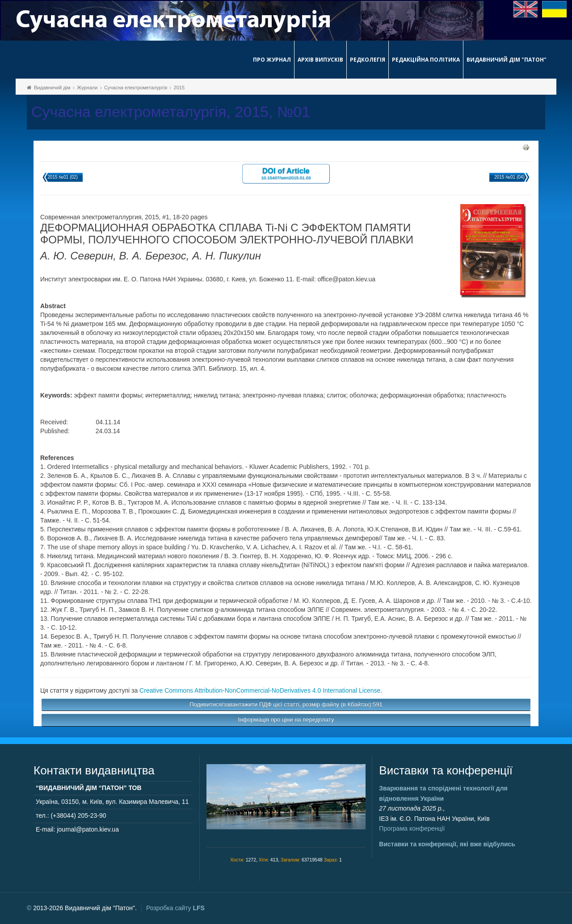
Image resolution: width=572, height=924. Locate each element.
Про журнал (272, 60)
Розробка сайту (175, 908)
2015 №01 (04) (509, 177)
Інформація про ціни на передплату (286, 720)
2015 (179, 88)
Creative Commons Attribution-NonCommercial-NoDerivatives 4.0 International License (260, 690)
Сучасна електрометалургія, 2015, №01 (171, 112)
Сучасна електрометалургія (136, 88)
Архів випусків (320, 60)
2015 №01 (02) (62, 177)
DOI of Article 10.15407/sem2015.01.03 (286, 173)
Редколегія (368, 60)
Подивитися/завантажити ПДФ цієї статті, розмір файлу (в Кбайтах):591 (286, 704)
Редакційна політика (426, 60)
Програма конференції (412, 828)
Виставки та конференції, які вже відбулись (447, 844)
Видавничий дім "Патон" (507, 60)
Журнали (87, 88)
